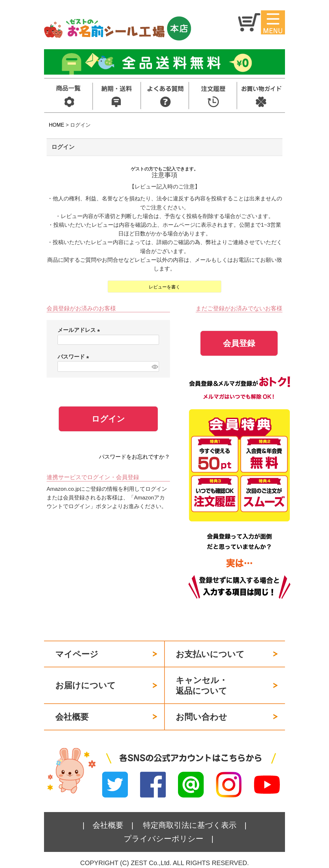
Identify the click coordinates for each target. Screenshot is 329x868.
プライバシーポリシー (164, 839)
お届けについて (85, 685)
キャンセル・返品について (202, 685)
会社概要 (72, 717)
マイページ (77, 654)
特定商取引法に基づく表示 (190, 825)
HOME (57, 125)
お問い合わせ (201, 717)
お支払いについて (210, 654)
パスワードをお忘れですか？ (134, 457)
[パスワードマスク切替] (154, 366)
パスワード (75, 357)
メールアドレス (80, 330)
